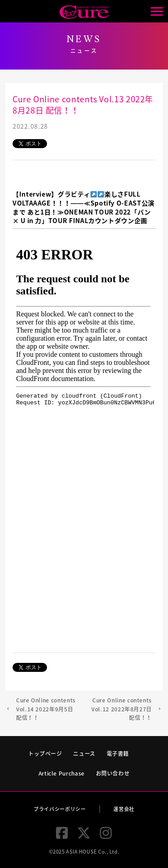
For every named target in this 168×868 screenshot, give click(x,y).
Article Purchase (62, 773)
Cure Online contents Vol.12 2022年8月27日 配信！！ (122, 709)
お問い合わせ (113, 773)
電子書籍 (118, 754)
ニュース (84, 754)
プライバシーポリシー (60, 809)
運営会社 (124, 809)
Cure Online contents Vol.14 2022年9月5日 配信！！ (46, 709)
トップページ (45, 754)
